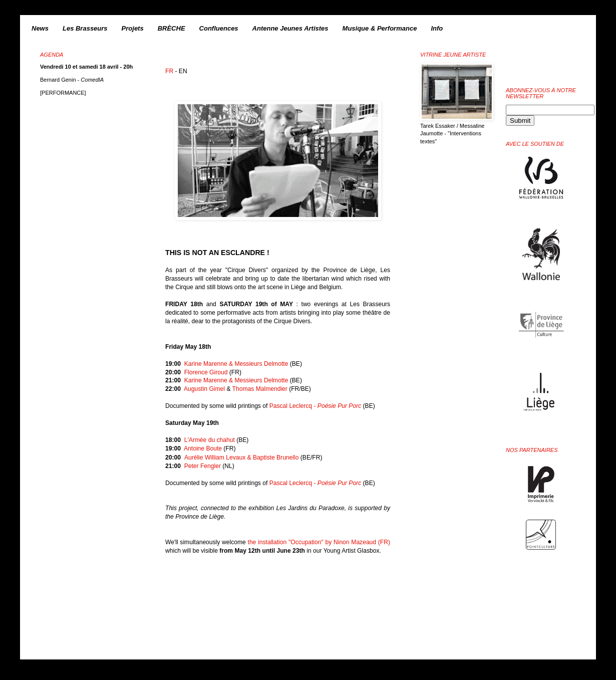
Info (437, 28)
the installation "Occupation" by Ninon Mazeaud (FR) (319, 542)
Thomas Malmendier (260, 389)
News (40, 28)
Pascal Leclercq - (316, 406)
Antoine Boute (203, 448)
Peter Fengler (203, 466)
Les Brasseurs (85, 28)
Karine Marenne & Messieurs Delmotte (236, 364)
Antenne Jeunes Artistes (290, 28)
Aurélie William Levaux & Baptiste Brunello (242, 458)
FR (169, 71)
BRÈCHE (172, 28)
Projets (133, 28)
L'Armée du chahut (210, 440)
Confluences (219, 28)
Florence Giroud (206, 372)
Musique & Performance (380, 28)
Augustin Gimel (204, 389)
